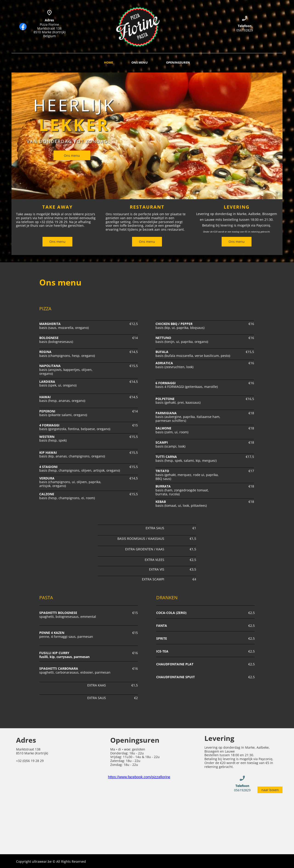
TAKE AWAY (57, 207)
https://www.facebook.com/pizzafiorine (139, 777)
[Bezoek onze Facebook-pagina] (23, 27)
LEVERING (237, 207)
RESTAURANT (147, 207)
